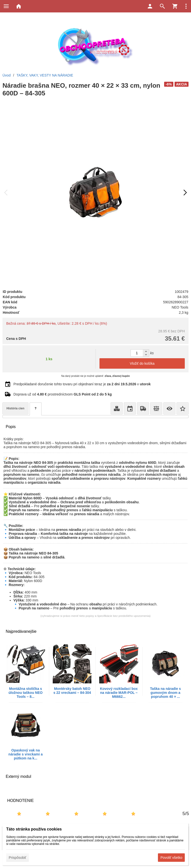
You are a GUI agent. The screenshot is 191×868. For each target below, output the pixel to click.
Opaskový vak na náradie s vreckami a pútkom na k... (26, 754)
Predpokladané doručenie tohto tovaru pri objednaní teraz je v (82, 384)
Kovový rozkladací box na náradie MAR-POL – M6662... (119, 693)
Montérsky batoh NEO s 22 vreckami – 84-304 (72, 691)
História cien (15, 408)
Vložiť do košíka (142, 363)
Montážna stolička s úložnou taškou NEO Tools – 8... (25, 693)
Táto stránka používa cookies (34, 829)
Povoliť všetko (171, 858)
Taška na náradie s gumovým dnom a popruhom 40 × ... (165, 693)
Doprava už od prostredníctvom (63, 394)
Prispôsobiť (18, 858)
